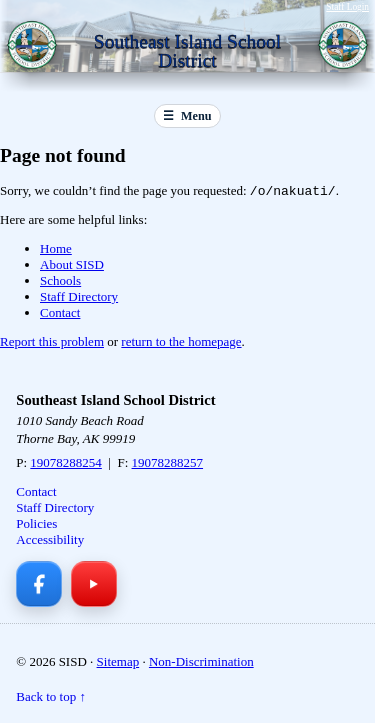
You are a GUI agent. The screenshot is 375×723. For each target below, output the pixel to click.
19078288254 (66, 464)
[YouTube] (94, 586)
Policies (36, 525)
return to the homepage (181, 343)
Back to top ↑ (51, 698)
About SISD (72, 266)
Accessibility (50, 541)
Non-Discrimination (201, 663)
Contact (60, 314)
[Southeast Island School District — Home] (36, 48)
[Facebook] (39, 586)
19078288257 (168, 464)
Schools (60, 282)
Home (56, 250)
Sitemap (118, 663)
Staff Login (347, 7)
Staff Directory (79, 298)
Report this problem (52, 343)
